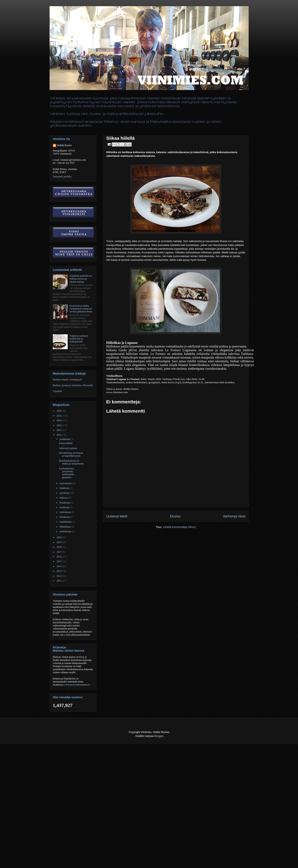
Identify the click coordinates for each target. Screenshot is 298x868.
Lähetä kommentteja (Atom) (179, 527)
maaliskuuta (66, 522)
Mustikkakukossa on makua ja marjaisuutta (71, 462)
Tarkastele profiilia (62, 177)
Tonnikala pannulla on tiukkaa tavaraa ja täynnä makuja (81, 279)
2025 (59, 416)
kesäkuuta (65, 507)
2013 (59, 571)
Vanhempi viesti (234, 516)
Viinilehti (57, 391)
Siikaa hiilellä (66, 443)
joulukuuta (65, 439)
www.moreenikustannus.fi (77, 685)
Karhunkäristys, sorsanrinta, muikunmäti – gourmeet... (67, 473)
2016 (59, 557)
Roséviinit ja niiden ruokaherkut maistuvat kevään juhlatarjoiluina (81, 309)
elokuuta (64, 498)
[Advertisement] (75, 858)
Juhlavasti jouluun (68, 448)
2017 (59, 552)
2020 (59, 537)
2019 (59, 542)
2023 (59, 425)
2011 (59, 581)
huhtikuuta (65, 517)
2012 (59, 576)
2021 (59, 435)
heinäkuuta (65, 503)
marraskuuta (66, 483)
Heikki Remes (64, 145)
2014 (59, 566)
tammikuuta (66, 531)
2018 (59, 547)
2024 (59, 420)
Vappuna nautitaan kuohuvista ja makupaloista (79, 339)
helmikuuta (65, 527)
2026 (59, 411)
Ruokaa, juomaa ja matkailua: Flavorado (73, 385)
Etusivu (175, 516)
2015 (59, 561)
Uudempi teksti (117, 516)
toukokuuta (65, 512)
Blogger (159, 736)
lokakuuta (65, 488)
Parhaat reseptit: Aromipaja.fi (67, 380)
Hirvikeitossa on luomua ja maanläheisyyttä (71, 454)
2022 (59, 430)
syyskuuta (65, 493)
